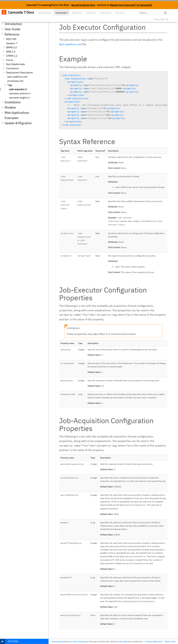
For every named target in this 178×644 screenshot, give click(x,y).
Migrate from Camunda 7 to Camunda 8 (131, 5)
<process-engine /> (19, 98)
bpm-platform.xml (17, 77)
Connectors (12, 68)
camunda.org (57, 641)
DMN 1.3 (11, 52)
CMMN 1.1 (12, 56)
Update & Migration (18, 123)
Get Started (45, 13)
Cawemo (91, 13)
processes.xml (15, 81)
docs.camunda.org (76, 641)
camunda (123, 641)
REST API (11, 39)
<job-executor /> (18, 89)
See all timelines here (83, 5)
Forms (10, 60)
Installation (13, 102)
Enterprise (106, 13)
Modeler (10, 107)
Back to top (170, 641)
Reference (12, 34)
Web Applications (17, 113)
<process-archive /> (20, 93)
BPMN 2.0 (11, 48)
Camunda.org (161, 19)
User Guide (12, 29)
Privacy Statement (154, 641)
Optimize (77, 13)
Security (120, 13)
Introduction (13, 24)
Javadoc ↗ (12, 43)
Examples (11, 118)
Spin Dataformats (15, 64)
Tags (10, 85)
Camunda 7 (62, 13)
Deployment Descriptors (19, 73)
